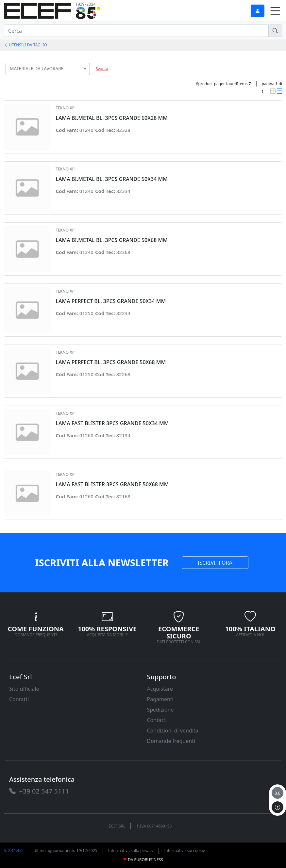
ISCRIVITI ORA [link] (215, 563)
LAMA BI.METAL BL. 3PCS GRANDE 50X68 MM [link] (111, 240)
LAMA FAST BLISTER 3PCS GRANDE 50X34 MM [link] (112, 423)
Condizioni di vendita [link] (173, 731)
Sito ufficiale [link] (24, 689)
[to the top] (278, 807)
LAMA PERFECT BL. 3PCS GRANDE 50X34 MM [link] (111, 301)
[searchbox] (86, 77)
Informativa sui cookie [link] (185, 851)
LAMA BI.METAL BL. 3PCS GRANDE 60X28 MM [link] (111, 118)
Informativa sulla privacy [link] (131, 851)
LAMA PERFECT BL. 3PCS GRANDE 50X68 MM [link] (111, 362)
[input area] (136, 31)
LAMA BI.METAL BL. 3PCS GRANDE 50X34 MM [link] (111, 179)
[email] (278, 793)
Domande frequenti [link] (171, 741)
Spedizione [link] (160, 710)
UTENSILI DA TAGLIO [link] (25, 45)
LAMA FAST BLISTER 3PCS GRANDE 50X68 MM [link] (112, 484)
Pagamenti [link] (160, 699)
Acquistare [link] (160, 689)
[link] (52, 10)
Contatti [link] (19, 699)
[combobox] (48, 69)
